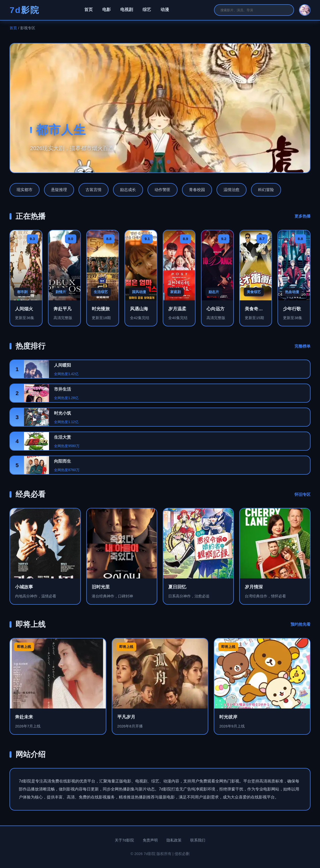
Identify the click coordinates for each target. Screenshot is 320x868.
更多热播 (302, 216)
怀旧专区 (302, 495)
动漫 (165, 10)
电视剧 (127, 10)
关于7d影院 (124, 840)
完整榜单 (302, 346)
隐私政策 (174, 840)
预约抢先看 (300, 624)
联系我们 (198, 840)
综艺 (147, 10)
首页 (88, 10)
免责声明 (150, 840)
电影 (106, 10)
